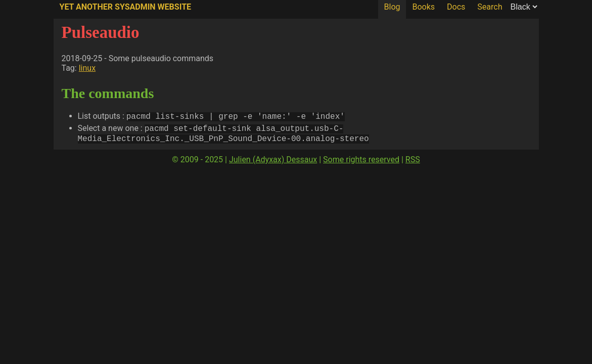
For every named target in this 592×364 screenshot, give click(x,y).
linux (87, 68)
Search (490, 7)
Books (423, 7)
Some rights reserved (361, 163)
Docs (456, 7)
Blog (392, 7)
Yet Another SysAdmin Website (126, 7)
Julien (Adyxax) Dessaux (273, 163)
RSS (413, 163)
